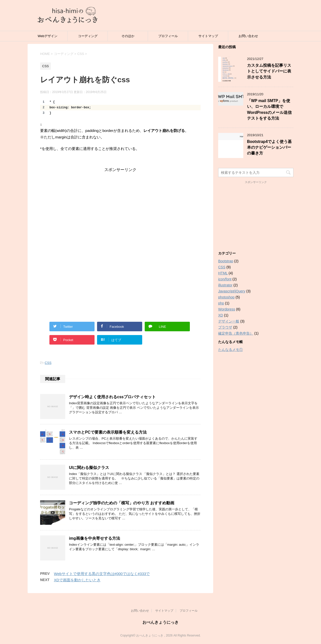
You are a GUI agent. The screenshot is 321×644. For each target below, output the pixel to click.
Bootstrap (226, 261)
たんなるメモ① (230, 350)
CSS (48, 363)
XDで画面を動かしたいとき (77, 580)
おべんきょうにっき (160, 622)
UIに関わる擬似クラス (89, 468)
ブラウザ (225, 327)
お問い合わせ (248, 36)
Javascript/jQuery (232, 291)
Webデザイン (48, 36)
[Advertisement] (120, 208)
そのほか (128, 36)
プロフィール (168, 36)
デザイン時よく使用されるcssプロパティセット (112, 397)
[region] (120, 108)
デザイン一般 (229, 321)
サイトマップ (208, 36)
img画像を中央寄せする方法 (95, 538)
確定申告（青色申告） (236, 333)
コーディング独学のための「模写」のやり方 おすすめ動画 (122, 503)
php (221, 303)
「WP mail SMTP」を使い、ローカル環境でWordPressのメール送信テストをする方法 (269, 109)
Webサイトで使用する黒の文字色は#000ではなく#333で (102, 574)
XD (221, 315)
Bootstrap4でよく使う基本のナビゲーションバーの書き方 (269, 147)
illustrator (225, 285)
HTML (223, 273)
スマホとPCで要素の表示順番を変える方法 (108, 432)
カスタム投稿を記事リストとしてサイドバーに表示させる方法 (269, 71)
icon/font (225, 279)
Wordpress (227, 309)
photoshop (226, 297)
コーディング (88, 36)
